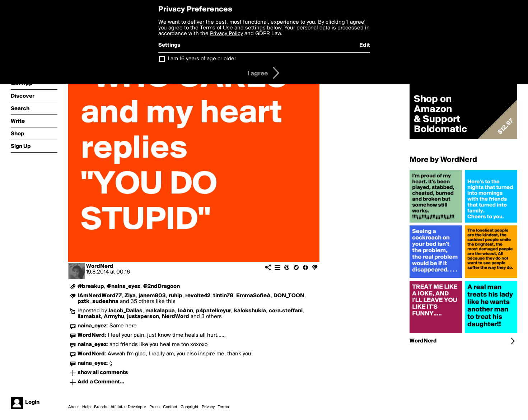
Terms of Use (216, 28)
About (74, 407)
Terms (223, 407)
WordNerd (100, 266)
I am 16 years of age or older (202, 59)
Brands (101, 407)
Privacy (208, 407)
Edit (365, 45)
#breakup (91, 286)
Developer (137, 407)
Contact (170, 407)
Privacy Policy (226, 34)
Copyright (190, 407)
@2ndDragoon (162, 286)
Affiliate (118, 407)
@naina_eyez (124, 286)
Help (87, 407)
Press (155, 407)
